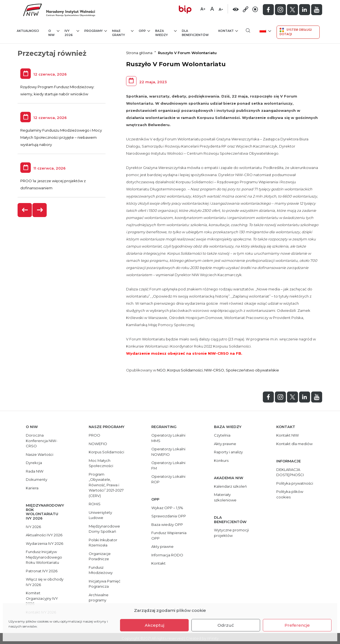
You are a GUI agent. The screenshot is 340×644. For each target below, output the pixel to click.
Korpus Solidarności (185, 370)
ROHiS (95, 504)
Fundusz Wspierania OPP (169, 535)
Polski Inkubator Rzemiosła (103, 543)
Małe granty (123, 33)
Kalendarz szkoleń (230, 486)
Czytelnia (222, 435)
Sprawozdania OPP (169, 516)
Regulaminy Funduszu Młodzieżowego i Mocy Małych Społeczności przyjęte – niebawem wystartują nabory (61, 137)
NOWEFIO (98, 444)
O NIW (54, 33)
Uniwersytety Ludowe (100, 515)
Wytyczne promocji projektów (231, 533)
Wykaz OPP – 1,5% (167, 508)
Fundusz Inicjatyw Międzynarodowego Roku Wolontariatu (44, 557)
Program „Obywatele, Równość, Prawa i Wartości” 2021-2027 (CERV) (106, 485)
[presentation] (25, 210)
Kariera (32, 488)
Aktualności (28, 31)
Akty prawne (162, 546)
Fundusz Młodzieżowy (101, 570)
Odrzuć (226, 625)
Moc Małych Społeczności (101, 463)
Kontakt (228, 31)
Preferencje (297, 625)
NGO (161, 370)
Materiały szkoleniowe (225, 497)
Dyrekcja (34, 463)
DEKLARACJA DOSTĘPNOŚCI (290, 472)
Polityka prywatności (295, 483)
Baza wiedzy (166, 33)
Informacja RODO (167, 555)
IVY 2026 (72, 33)
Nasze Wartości (40, 454)
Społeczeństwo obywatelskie (252, 370)
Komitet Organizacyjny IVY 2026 (42, 598)
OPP (144, 31)
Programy (96, 31)
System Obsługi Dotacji (296, 32)
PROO (94, 435)
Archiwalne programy (99, 598)
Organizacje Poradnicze (100, 556)
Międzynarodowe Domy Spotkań (104, 529)
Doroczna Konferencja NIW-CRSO (42, 441)
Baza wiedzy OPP (167, 524)
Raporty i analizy (228, 452)
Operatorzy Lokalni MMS (168, 438)
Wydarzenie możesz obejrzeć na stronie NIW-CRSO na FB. (184, 353)
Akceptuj (154, 625)
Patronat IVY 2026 (42, 571)
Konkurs (221, 460)
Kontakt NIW (288, 435)
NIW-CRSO (214, 370)
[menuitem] (265, 30)
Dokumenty (37, 479)
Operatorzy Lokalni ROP (168, 479)
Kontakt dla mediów (294, 444)
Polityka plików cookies (290, 494)
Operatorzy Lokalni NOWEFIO (168, 452)
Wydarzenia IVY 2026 (44, 543)
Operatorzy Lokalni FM (168, 465)
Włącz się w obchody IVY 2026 (45, 582)
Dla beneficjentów (195, 33)
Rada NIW (35, 471)
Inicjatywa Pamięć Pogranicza (104, 584)
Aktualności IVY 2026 (44, 535)
